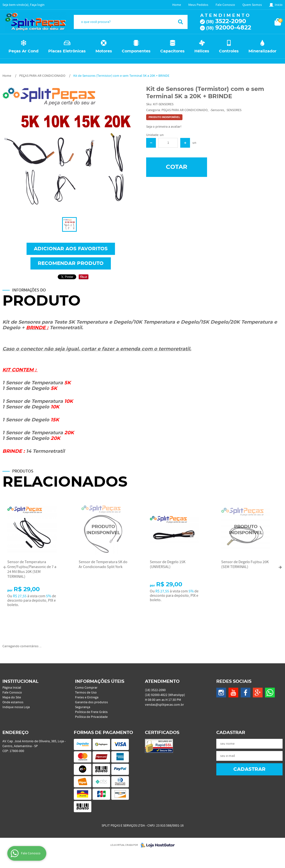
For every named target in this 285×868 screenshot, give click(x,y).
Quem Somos (252, 5)
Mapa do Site (12, 697)
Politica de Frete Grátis (91, 712)
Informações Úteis (100, 682)
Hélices (202, 51)
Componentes (136, 51)
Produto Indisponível (103, 530)
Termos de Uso (86, 693)
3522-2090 (226, 21)
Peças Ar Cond (24, 51)
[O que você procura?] (180, 22)
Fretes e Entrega (87, 697)
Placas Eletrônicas (67, 51)
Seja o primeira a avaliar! (164, 127)
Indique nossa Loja (16, 707)
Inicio (279, 5)
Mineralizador (262, 51)
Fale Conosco (225, 5)
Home (177, 5)
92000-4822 (229, 28)
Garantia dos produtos (91, 702)
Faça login (37, 5)
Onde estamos (13, 702)
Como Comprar (86, 688)
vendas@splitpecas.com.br (164, 705)
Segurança (83, 707)
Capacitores (172, 51)
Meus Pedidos (198, 5)
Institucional (20, 682)
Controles (229, 51)
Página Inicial (12, 688)
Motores (104, 51)
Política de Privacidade (91, 717)
